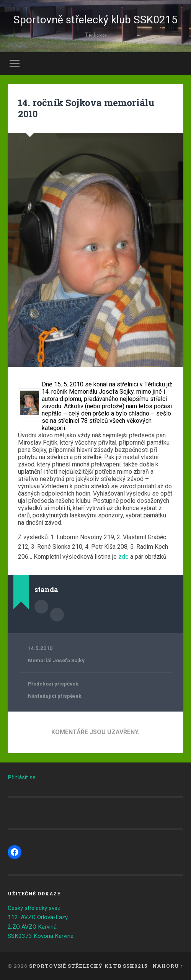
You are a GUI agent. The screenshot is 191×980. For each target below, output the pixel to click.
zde (123, 557)
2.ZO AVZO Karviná (32, 927)
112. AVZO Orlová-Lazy (38, 917)
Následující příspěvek (55, 696)
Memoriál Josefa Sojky (56, 660)
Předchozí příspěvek (53, 684)
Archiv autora (57, 615)
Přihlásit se (22, 777)
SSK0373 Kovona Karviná (41, 936)
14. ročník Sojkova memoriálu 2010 (86, 108)
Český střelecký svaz (34, 908)
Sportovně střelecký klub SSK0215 (95, 20)
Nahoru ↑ (168, 966)
